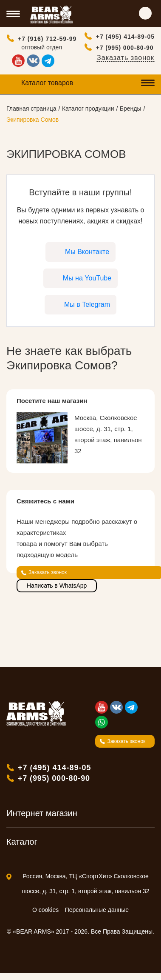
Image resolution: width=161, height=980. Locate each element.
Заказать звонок (126, 58)
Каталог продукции (88, 109)
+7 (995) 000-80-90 (125, 48)
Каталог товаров (47, 83)
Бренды (131, 109)
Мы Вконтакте (87, 252)
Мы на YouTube (87, 278)
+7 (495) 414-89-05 (125, 37)
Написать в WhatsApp (57, 586)
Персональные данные (97, 910)
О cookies (45, 910)
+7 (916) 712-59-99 (47, 39)
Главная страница (31, 109)
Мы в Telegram (87, 304)
